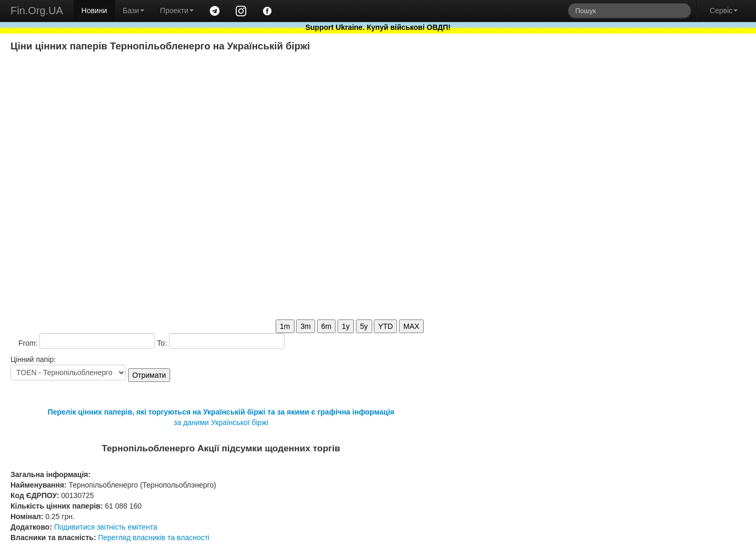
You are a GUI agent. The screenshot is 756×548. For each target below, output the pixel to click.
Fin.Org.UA (37, 11)
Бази (134, 11)
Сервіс (724, 11)
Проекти (177, 11)
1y (346, 326)
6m (326, 326)
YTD (385, 326)
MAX (411, 326)
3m (305, 326)
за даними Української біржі (221, 422)
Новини (94, 11)
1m (285, 326)
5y (364, 326)
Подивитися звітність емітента (106, 527)
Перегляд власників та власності (154, 537)
